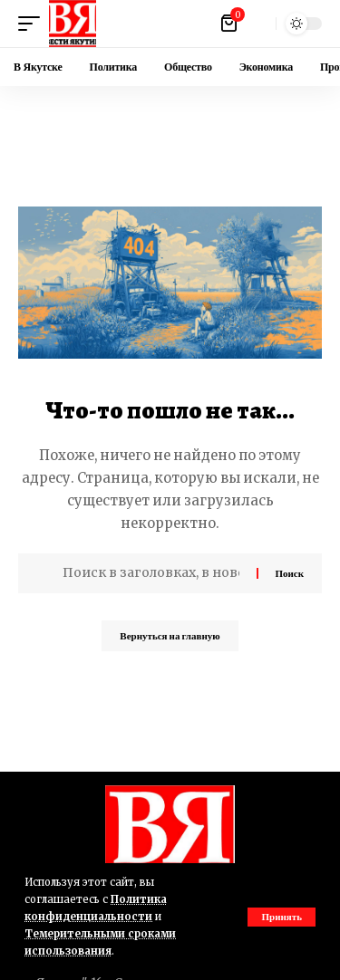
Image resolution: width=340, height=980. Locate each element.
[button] (282, 917)
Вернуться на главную (170, 636)
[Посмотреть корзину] (230, 24)
